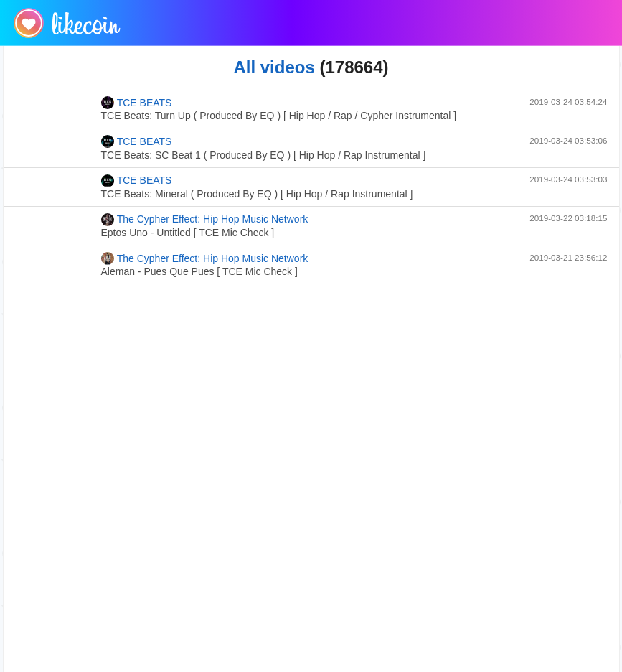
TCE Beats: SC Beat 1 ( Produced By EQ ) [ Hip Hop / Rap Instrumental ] (264, 155)
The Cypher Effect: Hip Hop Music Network (205, 220)
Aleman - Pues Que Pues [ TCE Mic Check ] (199, 271)
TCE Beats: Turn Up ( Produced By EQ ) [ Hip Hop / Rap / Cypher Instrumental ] (279, 116)
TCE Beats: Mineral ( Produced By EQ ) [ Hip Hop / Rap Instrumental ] (257, 194)
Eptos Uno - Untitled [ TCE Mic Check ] (188, 233)
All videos (274, 67)
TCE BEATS (137, 103)
